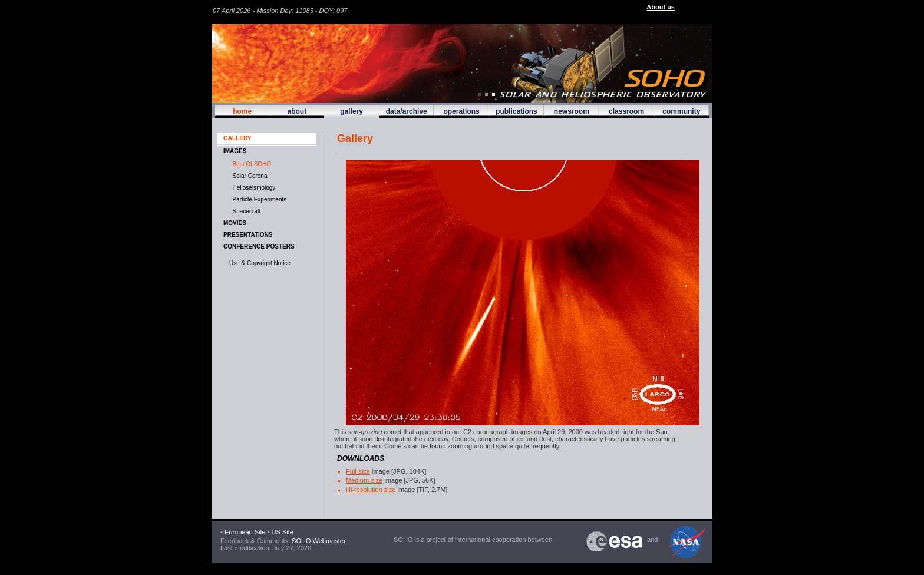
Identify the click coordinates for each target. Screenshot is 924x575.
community (681, 111)
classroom (626, 111)
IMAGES (235, 151)
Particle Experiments (258, 199)
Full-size (358, 471)
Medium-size (364, 480)
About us (661, 7)
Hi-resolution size (371, 490)
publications (517, 111)
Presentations (248, 235)
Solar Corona (248, 176)
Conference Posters (259, 247)
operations (461, 111)
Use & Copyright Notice (260, 263)
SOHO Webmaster (318, 541)
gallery (352, 111)
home (242, 111)
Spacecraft (245, 211)
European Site (245, 532)
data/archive (407, 111)
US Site (283, 532)
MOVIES (235, 223)
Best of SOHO (250, 164)
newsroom (572, 111)
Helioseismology (252, 188)
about (297, 111)
